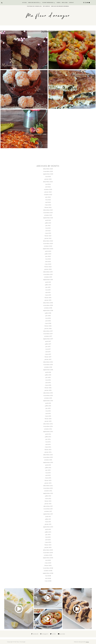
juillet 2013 (48, 468)
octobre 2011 (48, 511)
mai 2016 (48, 380)
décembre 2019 (48, 272)
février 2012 (48, 501)
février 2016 (48, 388)
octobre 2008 (48, 571)
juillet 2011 (48, 519)
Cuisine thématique (48, 3)
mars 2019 (48, 295)
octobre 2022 (48, 195)
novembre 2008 (48, 568)
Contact (71, 3)
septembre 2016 (48, 370)
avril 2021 (48, 231)
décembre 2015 (48, 393)
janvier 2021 (48, 238)
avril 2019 (48, 292)
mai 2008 (48, 576)
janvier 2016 (48, 390)
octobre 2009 (48, 555)
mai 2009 (48, 560)
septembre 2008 (48, 573)
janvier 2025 (48, 179)
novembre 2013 (48, 457)
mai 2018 (48, 318)
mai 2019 (48, 290)
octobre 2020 (48, 246)
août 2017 (48, 341)
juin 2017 (48, 347)
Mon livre (65, 3)
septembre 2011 (48, 514)
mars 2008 (48, 581)
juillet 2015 (48, 406)
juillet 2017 (48, 344)
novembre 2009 (48, 553)
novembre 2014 (48, 426)
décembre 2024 (48, 182)
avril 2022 (48, 202)
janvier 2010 (48, 547)
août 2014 (48, 434)
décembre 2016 (48, 362)
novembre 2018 (48, 305)
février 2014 (48, 450)
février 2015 (48, 419)
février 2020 (48, 267)
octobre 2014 (48, 429)
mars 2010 (48, 542)
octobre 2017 (48, 336)
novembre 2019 (48, 274)
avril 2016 (48, 383)
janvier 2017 (48, 359)
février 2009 (48, 565)
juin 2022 (48, 197)
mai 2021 (48, 228)
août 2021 (48, 220)
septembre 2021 (48, 218)
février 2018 (48, 326)
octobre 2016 (48, 367)
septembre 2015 (48, 401)
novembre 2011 (48, 509)
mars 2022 (48, 205)
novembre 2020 (48, 243)
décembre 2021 (48, 210)
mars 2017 (48, 354)
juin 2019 (48, 287)
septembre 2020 (48, 249)
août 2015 (48, 403)
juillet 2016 (48, 375)
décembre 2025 (48, 169)
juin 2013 (48, 470)
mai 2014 (48, 442)
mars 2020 (48, 264)
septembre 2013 (48, 462)
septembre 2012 (48, 493)
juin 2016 (48, 377)
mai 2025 (48, 177)
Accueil (24, 3)
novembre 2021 (48, 213)
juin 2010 (48, 535)
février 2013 (48, 480)
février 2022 (48, 207)
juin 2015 (48, 408)
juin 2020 (48, 256)
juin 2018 (48, 316)
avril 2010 (48, 540)
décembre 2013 (48, 455)
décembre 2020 (48, 241)
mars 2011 (48, 522)
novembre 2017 (48, 334)
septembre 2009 (48, 558)
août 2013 (48, 465)
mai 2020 (48, 259)
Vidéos (59, 3)
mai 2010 (48, 537)
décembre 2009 (48, 550)
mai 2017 (48, 349)
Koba (87, 642)
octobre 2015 (48, 398)
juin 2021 (48, 225)
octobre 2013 (48, 460)
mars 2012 (48, 498)
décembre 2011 (48, 506)
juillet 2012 (48, 496)
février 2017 (48, 357)
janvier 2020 (48, 269)
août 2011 (48, 517)
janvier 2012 (48, 504)
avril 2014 (48, 444)
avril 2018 (48, 321)
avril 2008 (48, 578)
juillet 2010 (48, 532)
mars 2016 (48, 385)
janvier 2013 (48, 483)
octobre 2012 (48, 491)
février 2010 (48, 545)
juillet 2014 (48, 437)
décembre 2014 (48, 424)
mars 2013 (48, 478)
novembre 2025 (48, 171)
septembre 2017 (48, 339)
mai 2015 (48, 411)
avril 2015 (48, 413)
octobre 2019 (48, 277)
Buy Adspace (47, 6)
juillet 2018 (48, 313)
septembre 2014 (48, 432)
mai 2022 (48, 200)
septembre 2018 (48, 310)
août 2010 (48, 529)
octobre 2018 (48, 308)
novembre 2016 (48, 365)
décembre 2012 (48, 486)
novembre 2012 (48, 488)
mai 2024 (48, 184)
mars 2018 (48, 323)
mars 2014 (48, 447)
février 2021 (48, 236)
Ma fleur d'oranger (48, 16)
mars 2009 (48, 563)
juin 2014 (48, 439)
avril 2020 (48, 262)
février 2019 (48, 298)
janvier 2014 (48, 452)
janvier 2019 (48, 300)
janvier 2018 (48, 328)
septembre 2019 (48, 280)
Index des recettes (34, 3)
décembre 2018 (48, 303)
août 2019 (48, 282)
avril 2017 (48, 352)
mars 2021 (48, 233)
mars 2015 (48, 416)
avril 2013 (48, 475)
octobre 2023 (48, 189)
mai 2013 (48, 473)
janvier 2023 (48, 192)
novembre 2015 (48, 395)
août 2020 (48, 251)
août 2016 (48, 372)
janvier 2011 (48, 524)
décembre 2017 (48, 331)
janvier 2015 (48, 421)
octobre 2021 (48, 215)
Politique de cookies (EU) (34, 6)
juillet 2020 (48, 254)
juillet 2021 (48, 223)
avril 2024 (48, 187)
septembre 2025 (48, 174)
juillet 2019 (48, 285)
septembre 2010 (48, 527)
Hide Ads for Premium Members (60, 6)
